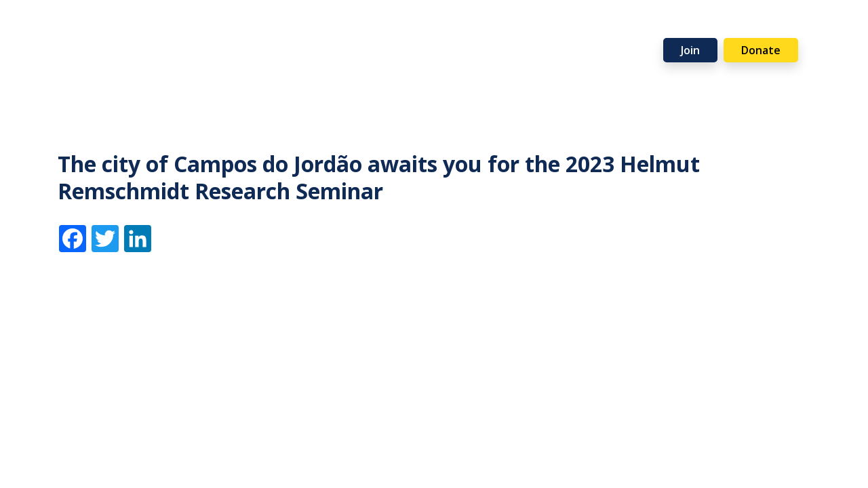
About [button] (109, 29)
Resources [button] (373, 29)
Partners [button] (607, 29)
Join (690, 50)
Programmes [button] (283, 29)
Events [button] (448, 29)
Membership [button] (188, 29)
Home (59, 29)
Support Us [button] (525, 29)
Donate (761, 50)
